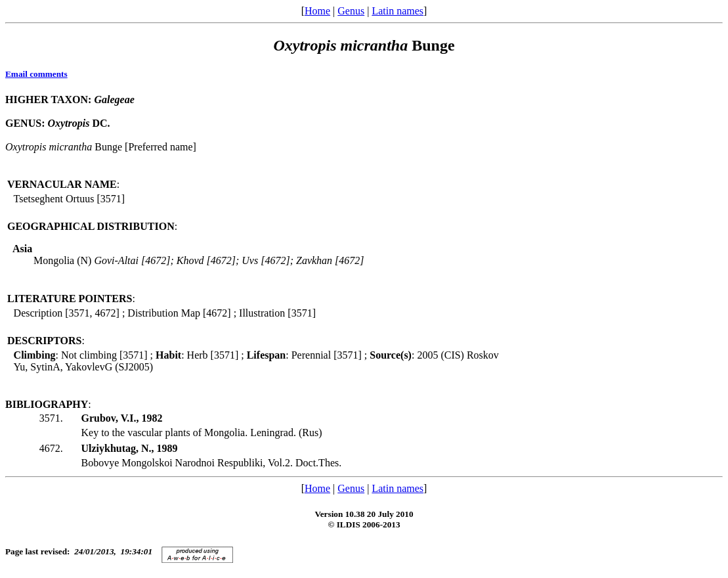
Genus (351, 11)
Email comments (36, 74)
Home (317, 11)
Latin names (397, 11)
